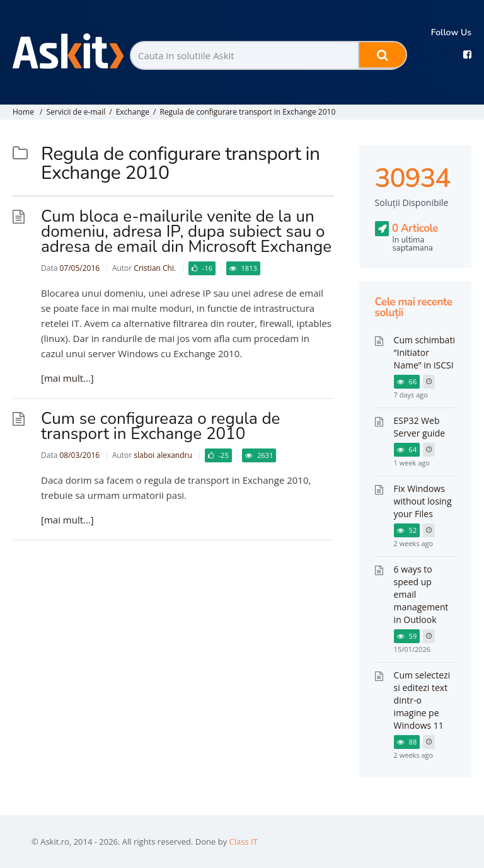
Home (23, 112)
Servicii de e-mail (76, 112)
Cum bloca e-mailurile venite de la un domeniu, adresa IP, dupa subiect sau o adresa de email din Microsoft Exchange (186, 231)
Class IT (244, 842)
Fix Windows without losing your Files (423, 501)
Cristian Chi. (155, 268)
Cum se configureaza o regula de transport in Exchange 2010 (160, 426)
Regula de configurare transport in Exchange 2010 (247, 112)
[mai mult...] (67, 378)
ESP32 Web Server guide (420, 427)
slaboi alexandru (163, 455)
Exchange (133, 112)
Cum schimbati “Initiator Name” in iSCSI (424, 352)
